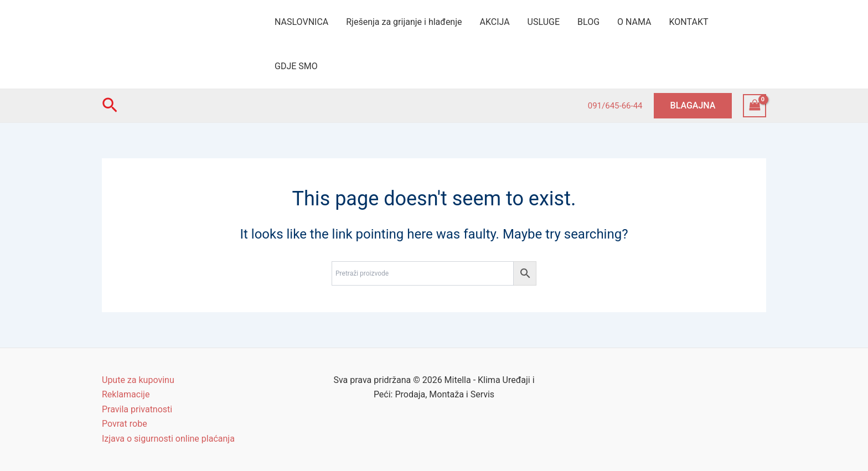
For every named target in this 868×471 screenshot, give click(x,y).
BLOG (588, 22)
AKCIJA (495, 22)
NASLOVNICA (301, 22)
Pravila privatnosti (137, 409)
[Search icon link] (110, 106)
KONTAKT (689, 22)
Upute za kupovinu (138, 380)
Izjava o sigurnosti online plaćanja (168, 439)
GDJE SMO (296, 66)
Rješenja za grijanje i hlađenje (404, 22)
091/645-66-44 (615, 106)
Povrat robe (125, 424)
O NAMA (634, 22)
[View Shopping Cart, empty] (755, 105)
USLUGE (544, 22)
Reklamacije (126, 394)
